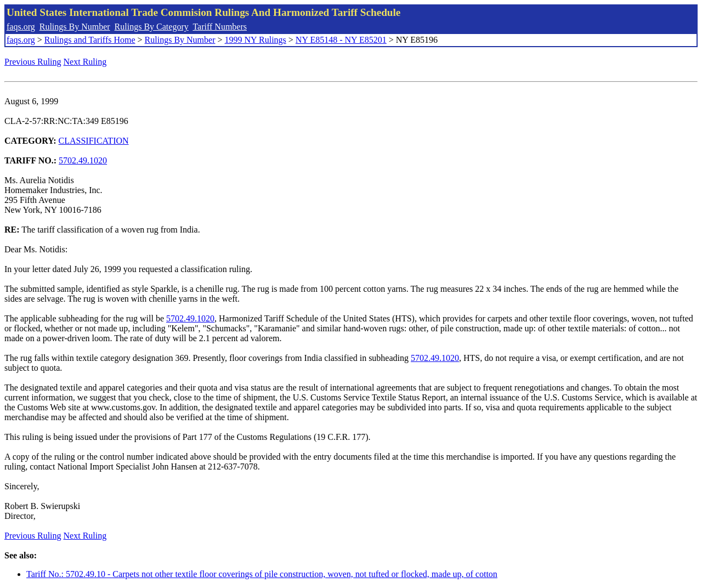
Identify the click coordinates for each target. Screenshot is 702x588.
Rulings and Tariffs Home (90, 40)
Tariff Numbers (220, 27)
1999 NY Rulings (256, 40)
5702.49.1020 (83, 160)
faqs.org (21, 27)
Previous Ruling (33, 62)
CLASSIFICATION (94, 141)
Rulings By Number (75, 27)
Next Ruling (85, 62)
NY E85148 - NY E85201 (341, 40)
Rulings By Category (152, 27)
